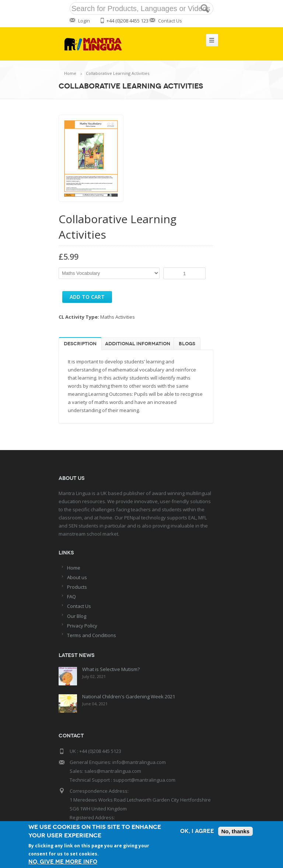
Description (80, 344)
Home (70, 73)
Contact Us (170, 21)
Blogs (187, 344)
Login (84, 21)
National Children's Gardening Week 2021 (129, 696)
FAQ (71, 596)
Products (77, 587)
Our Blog (77, 616)
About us (77, 577)
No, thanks (236, 831)
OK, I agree (197, 831)
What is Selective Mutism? (111, 669)
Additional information (138, 344)
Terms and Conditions (92, 635)
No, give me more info (63, 862)
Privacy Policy (82, 626)
